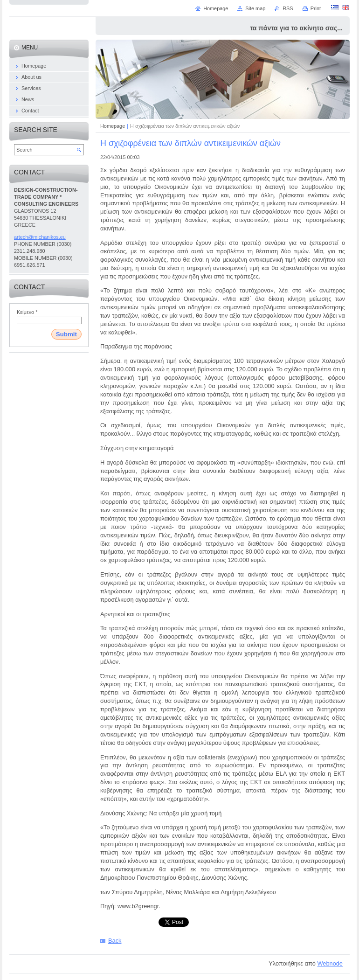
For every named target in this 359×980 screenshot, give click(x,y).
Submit (66, 334)
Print (316, 8)
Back (115, 941)
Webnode (330, 963)
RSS (288, 8)
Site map (255, 8)
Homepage (113, 126)
